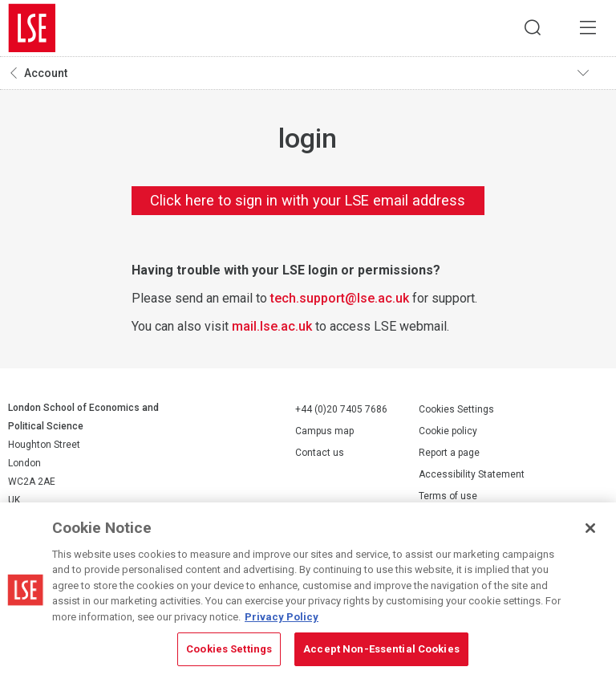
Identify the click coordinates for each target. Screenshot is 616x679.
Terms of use (448, 497)
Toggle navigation (593, 73)
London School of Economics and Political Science (32, 28)
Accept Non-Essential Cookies (381, 649)
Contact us (320, 453)
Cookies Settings (456, 410)
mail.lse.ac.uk (272, 326)
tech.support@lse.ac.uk (340, 298)
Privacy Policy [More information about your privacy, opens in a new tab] (282, 617)
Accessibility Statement (472, 475)
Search (532, 28)
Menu (588, 28)
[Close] (590, 528)
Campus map (324, 431)
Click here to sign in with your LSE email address (308, 200)
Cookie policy (448, 432)
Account (46, 73)
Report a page (449, 453)
